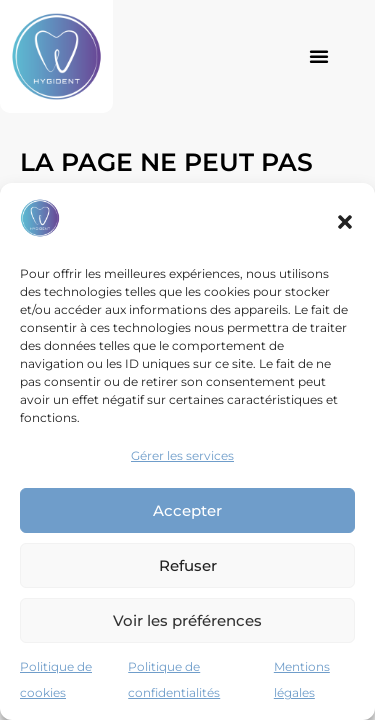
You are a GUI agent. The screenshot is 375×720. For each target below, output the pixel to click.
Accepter (187, 510)
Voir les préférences (187, 620)
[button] (345, 222)
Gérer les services (182, 455)
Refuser (188, 565)
